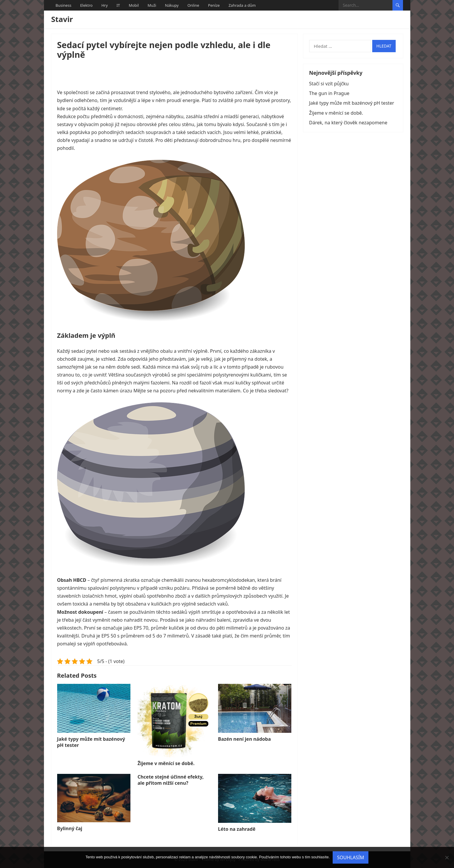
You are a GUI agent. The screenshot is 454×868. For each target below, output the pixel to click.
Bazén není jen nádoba (244, 739)
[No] (447, 857)
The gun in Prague (329, 93)
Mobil (134, 5)
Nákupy (172, 5)
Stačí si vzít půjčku (329, 84)
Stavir (62, 19)
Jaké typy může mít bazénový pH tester (91, 742)
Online (193, 5)
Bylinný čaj (70, 828)
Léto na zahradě (237, 829)
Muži (152, 5)
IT (118, 5)
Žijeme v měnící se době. (166, 763)
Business (64, 5)
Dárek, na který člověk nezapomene (348, 123)
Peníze (214, 5)
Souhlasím (351, 857)
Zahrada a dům (242, 5)
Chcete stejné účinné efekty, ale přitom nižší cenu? (171, 780)
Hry (105, 5)
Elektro (86, 5)
